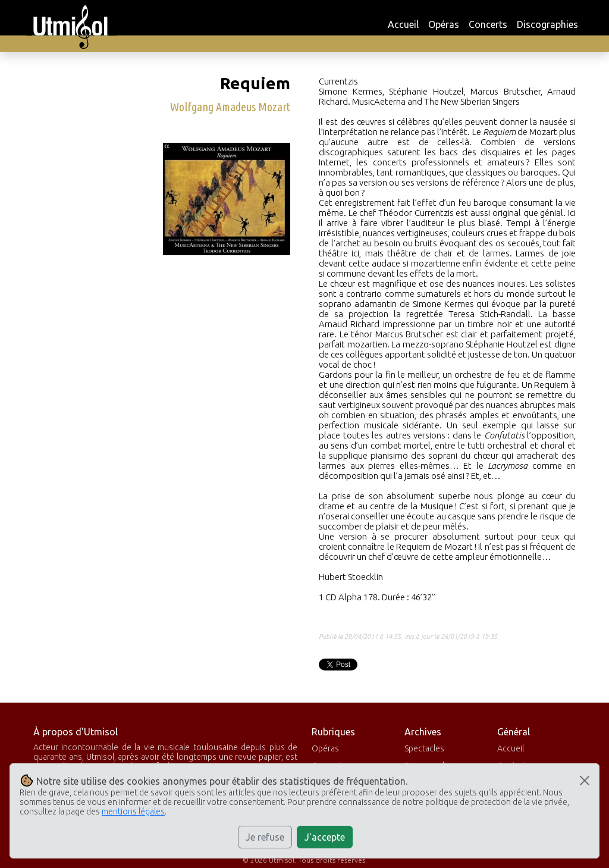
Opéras (444, 24)
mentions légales (133, 811)
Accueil (403, 24)
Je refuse (265, 837)
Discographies (547, 24)
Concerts (488, 24)
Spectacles (424, 748)
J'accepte (325, 837)
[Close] (585, 781)
